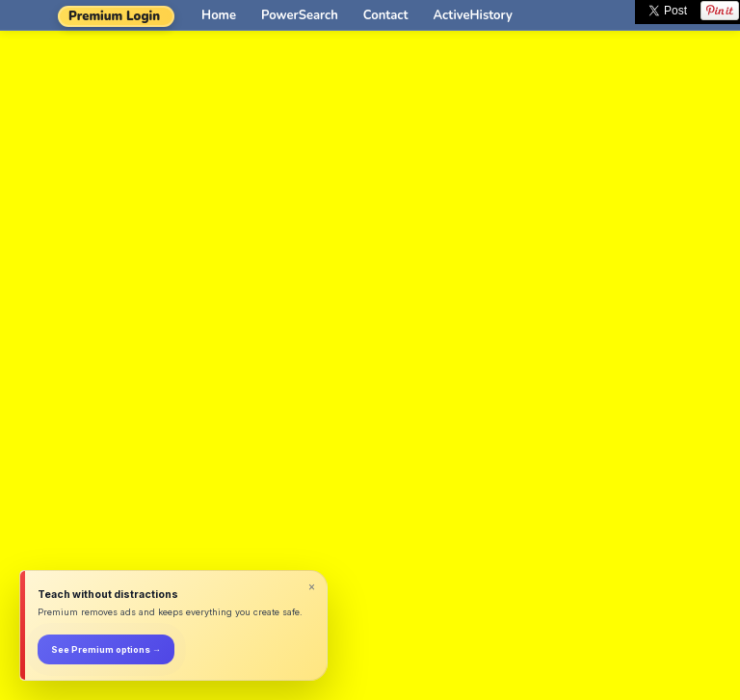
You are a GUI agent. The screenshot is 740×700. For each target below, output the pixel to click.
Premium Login (114, 16)
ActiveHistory (473, 15)
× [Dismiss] (312, 587)
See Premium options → (106, 649)
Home (219, 15)
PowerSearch (300, 15)
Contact (386, 15)
